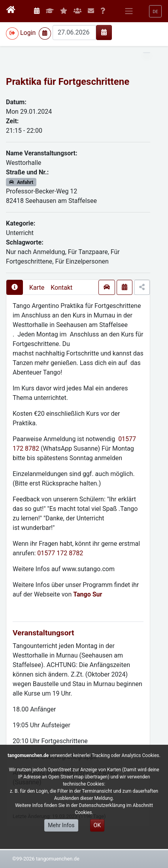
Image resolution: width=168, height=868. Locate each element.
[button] (155, 11)
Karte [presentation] (37, 288)
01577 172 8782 (60, 553)
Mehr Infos (61, 825)
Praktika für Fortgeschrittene (68, 82)
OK (97, 825)
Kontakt (61, 288)
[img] (104, 32)
